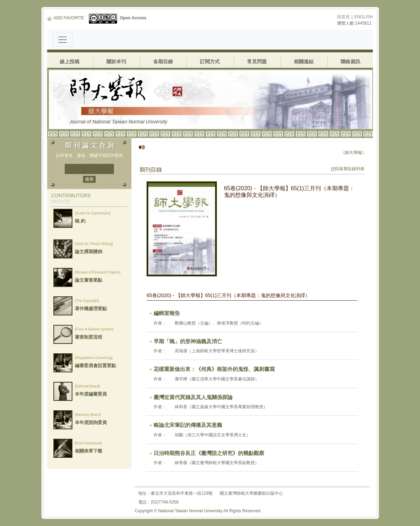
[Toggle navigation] (63, 40)
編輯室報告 (167, 313)
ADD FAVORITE (66, 18)
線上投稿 (70, 62)
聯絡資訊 (350, 62)
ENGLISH (364, 17)
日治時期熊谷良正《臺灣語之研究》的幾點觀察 (209, 453)
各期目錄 (163, 62)
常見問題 (257, 62)
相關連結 (304, 62)
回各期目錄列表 (348, 169)
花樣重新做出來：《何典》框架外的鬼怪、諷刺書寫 (214, 369)
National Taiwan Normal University (190, 511)
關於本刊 (116, 62)
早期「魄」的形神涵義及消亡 (188, 341)
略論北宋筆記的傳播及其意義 (188, 425)
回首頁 (343, 17)
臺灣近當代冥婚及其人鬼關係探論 (193, 397)
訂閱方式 (210, 62)
